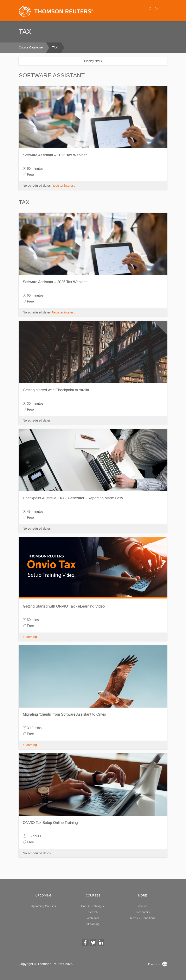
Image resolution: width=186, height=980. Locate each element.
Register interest (63, 186)
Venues (143, 906)
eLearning (30, 637)
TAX (55, 47)
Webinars (93, 918)
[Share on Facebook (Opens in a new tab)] (85, 943)
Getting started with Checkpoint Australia (56, 390)
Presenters (143, 912)
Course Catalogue (31, 47)
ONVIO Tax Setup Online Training (50, 823)
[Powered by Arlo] (158, 964)
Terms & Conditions (143, 918)
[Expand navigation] (164, 9)
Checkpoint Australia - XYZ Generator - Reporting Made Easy (73, 498)
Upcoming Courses (43, 906)
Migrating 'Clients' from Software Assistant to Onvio (65, 714)
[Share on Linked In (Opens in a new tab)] (101, 943)
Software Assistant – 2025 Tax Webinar (55, 155)
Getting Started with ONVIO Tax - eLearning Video (64, 606)
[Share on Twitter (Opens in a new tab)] (93, 943)
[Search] (151, 9)
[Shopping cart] (157, 9)
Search (93, 912)
